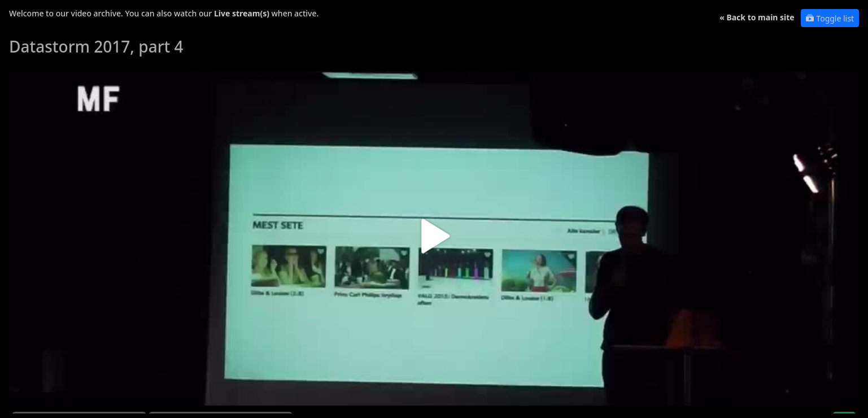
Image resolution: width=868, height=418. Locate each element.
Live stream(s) (242, 13)
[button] (434, 240)
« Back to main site (757, 17)
